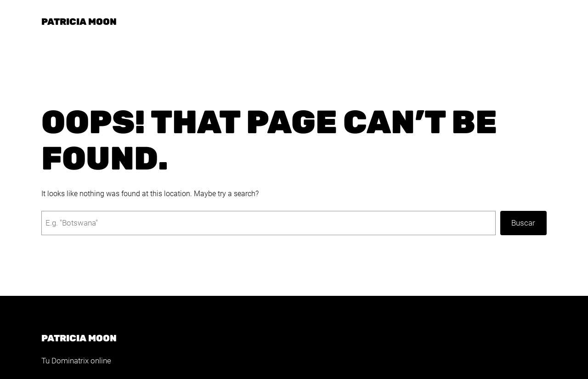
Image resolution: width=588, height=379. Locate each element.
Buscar (523, 223)
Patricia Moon (79, 22)
